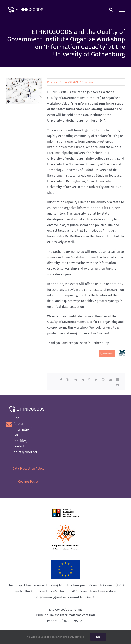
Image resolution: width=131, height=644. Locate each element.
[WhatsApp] (89, 380)
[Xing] (118, 380)
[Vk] (110, 380)
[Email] (118, 386)
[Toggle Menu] (122, 10)
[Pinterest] (103, 380)
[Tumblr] (96, 380)
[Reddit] (75, 380)
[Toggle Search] (111, 10)
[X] (68, 380)
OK (98, 637)
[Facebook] (61, 380)
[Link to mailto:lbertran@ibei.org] (9, 425)
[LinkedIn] (82, 380)
